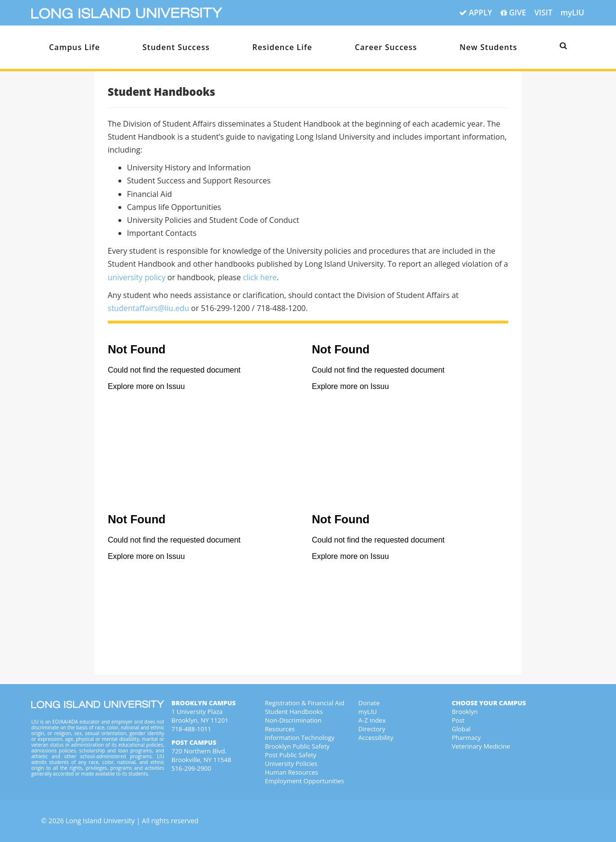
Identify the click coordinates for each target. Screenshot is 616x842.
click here (260, 277)
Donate (369, 703)
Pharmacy (466, 738)
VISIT (543, 13)
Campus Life (75, 47)
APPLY (476, 13)
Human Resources (291, 772)
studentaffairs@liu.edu (148, 308)
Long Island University (100, 821)
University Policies (291, 764)
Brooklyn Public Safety (297, 746)
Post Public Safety (290, 755)
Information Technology (300, 738)
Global (461, 729)
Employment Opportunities (304, 781)
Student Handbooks (294, 712)
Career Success (386, 47)
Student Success (176, 47)
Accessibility (376, 738)
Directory (372, 729)
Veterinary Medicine (481, 746)
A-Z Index (372, 720)
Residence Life (282, 47)
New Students (488, 47)
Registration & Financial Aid (304, 703)
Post (458, 720)
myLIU (572, 13)
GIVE (513, 13)
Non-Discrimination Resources (293, 725)
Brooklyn (465, 712)
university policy (137, 277)
